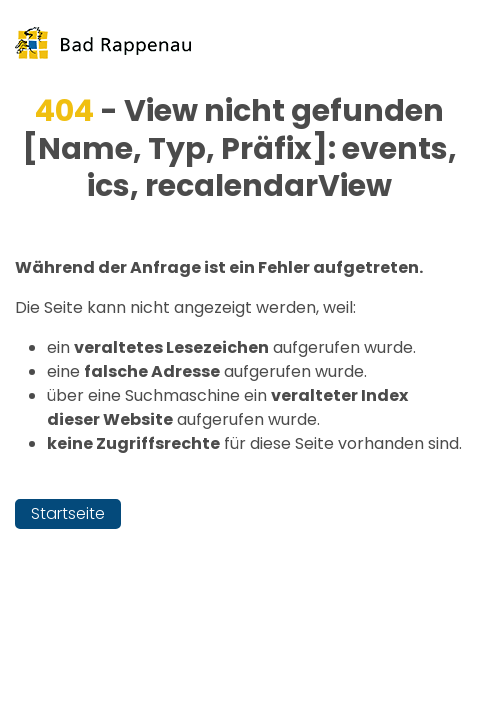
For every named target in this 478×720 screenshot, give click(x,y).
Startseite (68, 513)
